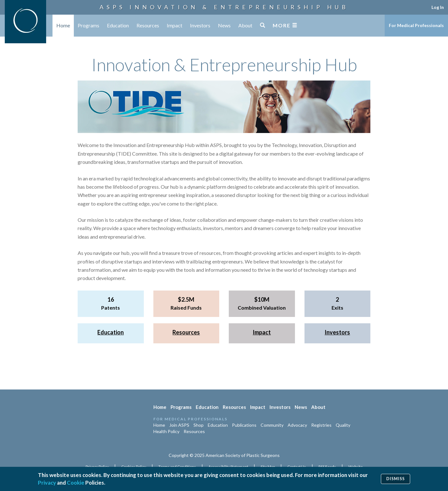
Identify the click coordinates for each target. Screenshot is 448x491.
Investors (200, 25)
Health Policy (166, 431)
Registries (321, 425)
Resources (148, 25)
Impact (175, 25)
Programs (88, 25)
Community (272, 425)
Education (118, 25)
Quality (343, 425)
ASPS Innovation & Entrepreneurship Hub (224, 7)
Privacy (47, 483)
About (245, 25)
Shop (199, 425)
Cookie (76, 483)
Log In (438, 7)
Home (63, 25)
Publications (244, 425)
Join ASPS (179, 425)
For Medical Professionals (416, 25)
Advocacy (297, 425)
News (224, 25)
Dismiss (395, 479)
